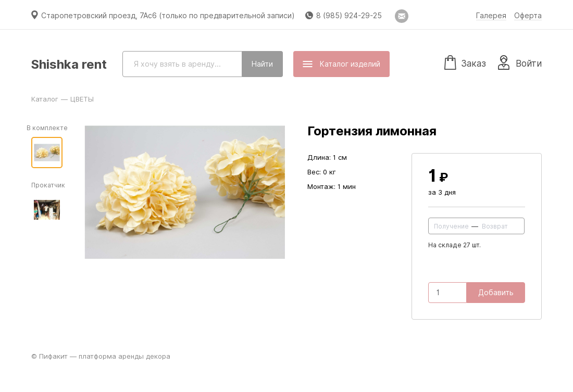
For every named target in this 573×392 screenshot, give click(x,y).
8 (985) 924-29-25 (349, 16)
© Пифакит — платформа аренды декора (101, 356)
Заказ (465, 62)
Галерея (491, 16)
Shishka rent (69, 64)
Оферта (528, 16)
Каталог (45, 99)
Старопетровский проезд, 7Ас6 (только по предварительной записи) (168, 16)
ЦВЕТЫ (82, 99)
